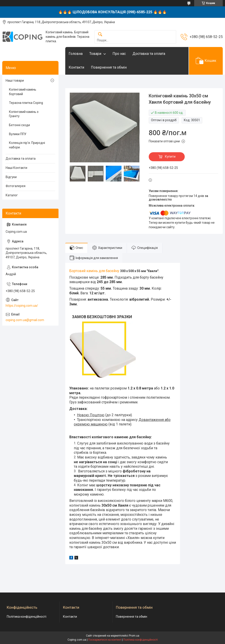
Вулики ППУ (18, 134)
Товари (95, 54)
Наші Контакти (16, 168)
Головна (76, 54)
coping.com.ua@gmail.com (25, 320)
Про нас (119, 54)
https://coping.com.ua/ (22, 306)
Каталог (12, 195)
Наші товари (15, 80)
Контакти (76, 67)
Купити (170, 157)
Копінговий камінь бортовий (23, 92)
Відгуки (11, 177)
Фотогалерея (16, 186)
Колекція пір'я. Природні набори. (27, 145)
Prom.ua (134, 636)
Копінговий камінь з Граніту (24, 114)
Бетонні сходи (19, 125)
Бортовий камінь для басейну (94, 271)
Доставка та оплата (149, 54)
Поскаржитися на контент (105, 640)
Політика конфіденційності (27, 617)
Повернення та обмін (109, 67)
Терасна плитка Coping (26, 103)
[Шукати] (100, 35)
